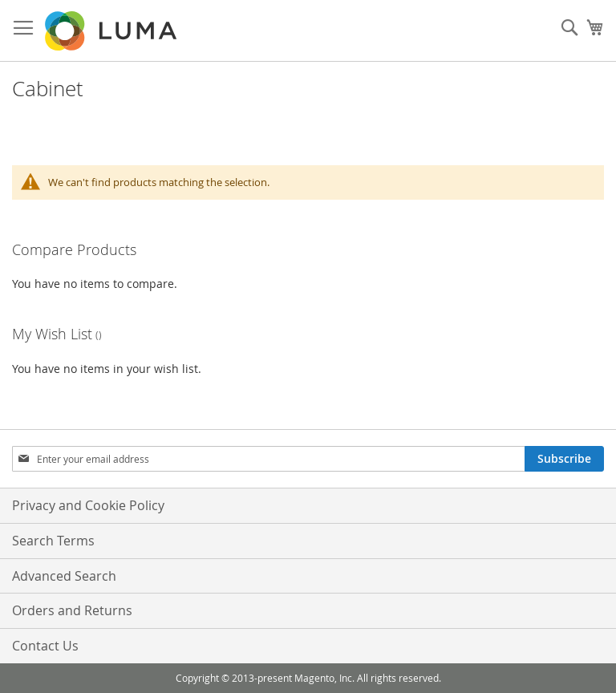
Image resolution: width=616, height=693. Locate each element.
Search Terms (53, 541)
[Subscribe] (564, 459)
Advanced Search (64, 576)
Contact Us (45, 646)
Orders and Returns (72, 610)
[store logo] (112, 31)
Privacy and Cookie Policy (88, 505)
